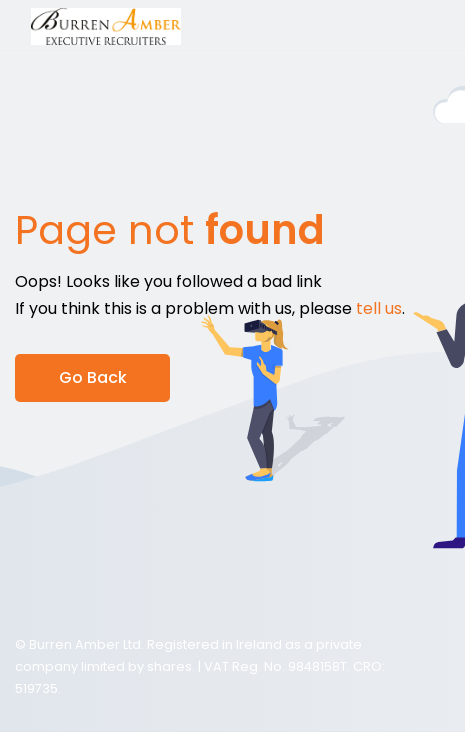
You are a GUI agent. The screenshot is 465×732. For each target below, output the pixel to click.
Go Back (93, 377)
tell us (379, 308)
